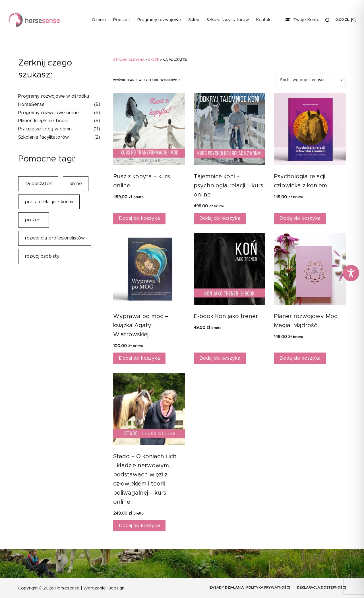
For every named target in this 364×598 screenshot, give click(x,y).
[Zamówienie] (311, 80)
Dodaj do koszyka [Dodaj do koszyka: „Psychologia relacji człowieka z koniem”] (300, 218)
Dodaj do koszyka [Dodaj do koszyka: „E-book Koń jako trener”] (220, 358)
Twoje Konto (302, 20)
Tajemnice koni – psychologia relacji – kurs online (228, 186)
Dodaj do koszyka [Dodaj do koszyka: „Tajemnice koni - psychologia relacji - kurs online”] (220, 218)
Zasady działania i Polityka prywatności (250, 587)
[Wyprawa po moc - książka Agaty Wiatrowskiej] (149, 269)
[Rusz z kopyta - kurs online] (149, 129)
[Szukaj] (327, 20)
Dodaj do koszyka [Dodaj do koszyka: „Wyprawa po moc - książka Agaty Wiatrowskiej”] (139, 358)
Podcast (122, 20)
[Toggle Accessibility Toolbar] (351, 273)
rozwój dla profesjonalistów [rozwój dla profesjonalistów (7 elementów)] (55, 238)
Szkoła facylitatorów (228, 20)
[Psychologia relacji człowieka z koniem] (310, 129)
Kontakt (264, 20)
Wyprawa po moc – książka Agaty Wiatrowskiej (141, 325)
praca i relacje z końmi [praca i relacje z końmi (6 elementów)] (49, 202)
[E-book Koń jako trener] (230, 269)
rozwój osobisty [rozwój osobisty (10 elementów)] (42, 256)
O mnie (99, 20)
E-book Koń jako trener (226, 316)
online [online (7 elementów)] (76, 184)
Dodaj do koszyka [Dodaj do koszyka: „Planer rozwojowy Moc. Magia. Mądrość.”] (300, 358)
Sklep (194, 20)
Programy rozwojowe (159, 20)
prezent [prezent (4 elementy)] (34, 220)
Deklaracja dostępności (321, 587)
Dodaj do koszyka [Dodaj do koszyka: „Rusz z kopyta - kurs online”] (139, 218)
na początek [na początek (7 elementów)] (38, 184)
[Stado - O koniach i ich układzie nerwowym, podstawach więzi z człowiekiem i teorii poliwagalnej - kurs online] (149, 409)
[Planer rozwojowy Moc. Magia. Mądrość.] (310, 269)
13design (116, 588)
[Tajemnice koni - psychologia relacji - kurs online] (230, 129)
